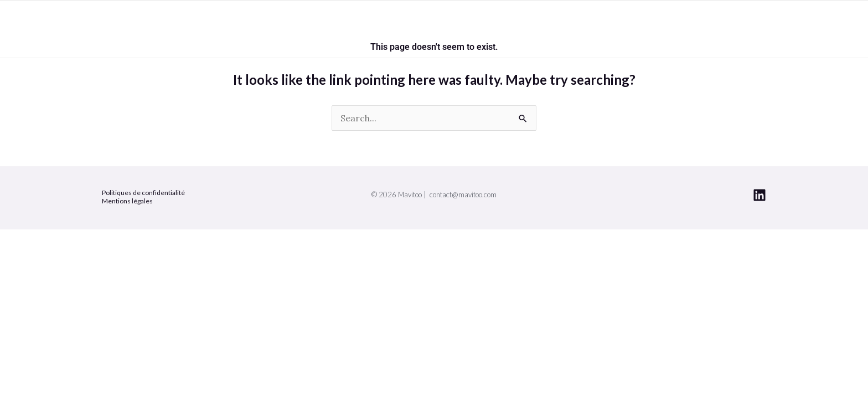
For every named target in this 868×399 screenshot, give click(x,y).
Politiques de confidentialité (143, 193)
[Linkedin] (759, 195)
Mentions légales (127, 201)
